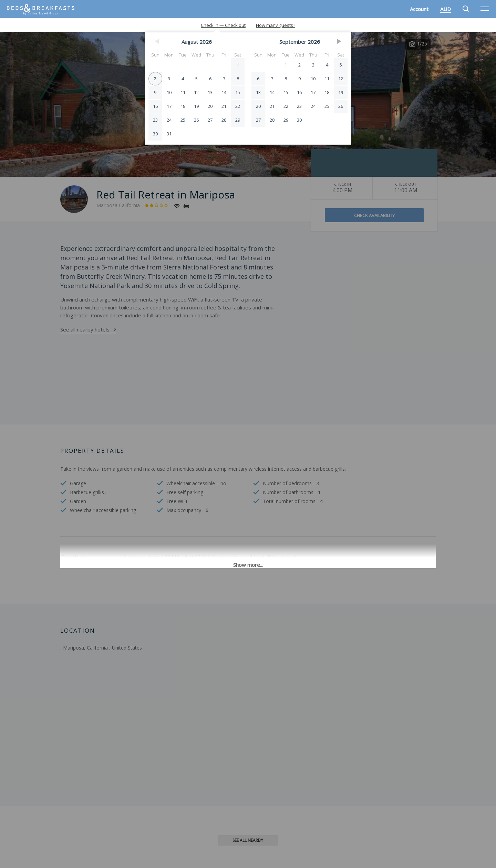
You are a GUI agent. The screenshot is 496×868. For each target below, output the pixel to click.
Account (419, 9)
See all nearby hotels (85, 329)
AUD (446, 9)
